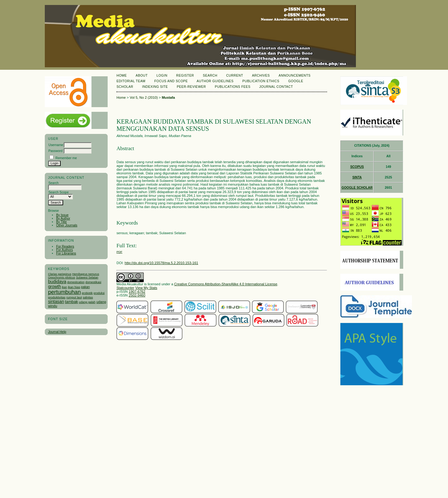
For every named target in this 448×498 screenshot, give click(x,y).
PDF (119, 252)
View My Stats (146, 288)
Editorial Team (131, 81)
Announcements (295, 76)
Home (121, 76)
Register (185, 76)
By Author (63, 218)
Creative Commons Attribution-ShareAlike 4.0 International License (226, 284)
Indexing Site (155, 87)
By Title (61, 222)
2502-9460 (137, 295)
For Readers (65, 247)
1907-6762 (137, 292)
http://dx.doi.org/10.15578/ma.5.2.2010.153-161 (161, 263)
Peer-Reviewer (191, 87)
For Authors (64, 250)
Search (210, 76)
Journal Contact (276, 87)
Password (55, 151)
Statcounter (125, 288)
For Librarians (66, 253)
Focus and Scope (171, 81)
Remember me (66, 158)
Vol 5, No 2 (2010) (144, 97)
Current (235, 76)
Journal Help (57, 332)
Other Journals (67, 225)
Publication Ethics (261, 81)
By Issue (62, 215)
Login (162, 76)
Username (56, 145)
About (142, 76)
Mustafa (168, 97)
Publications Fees (233, 87)
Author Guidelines (215, 81)
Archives (261, 76)
